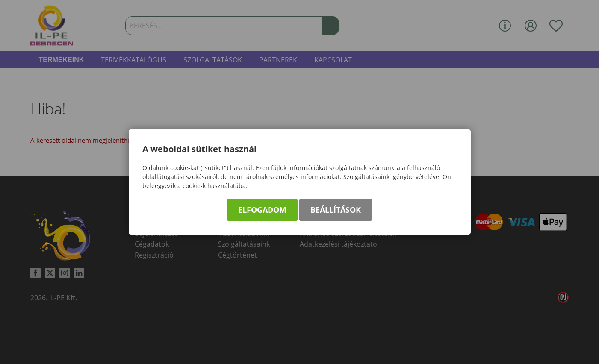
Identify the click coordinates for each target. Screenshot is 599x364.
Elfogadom (262, 210)
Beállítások (336, 210)
